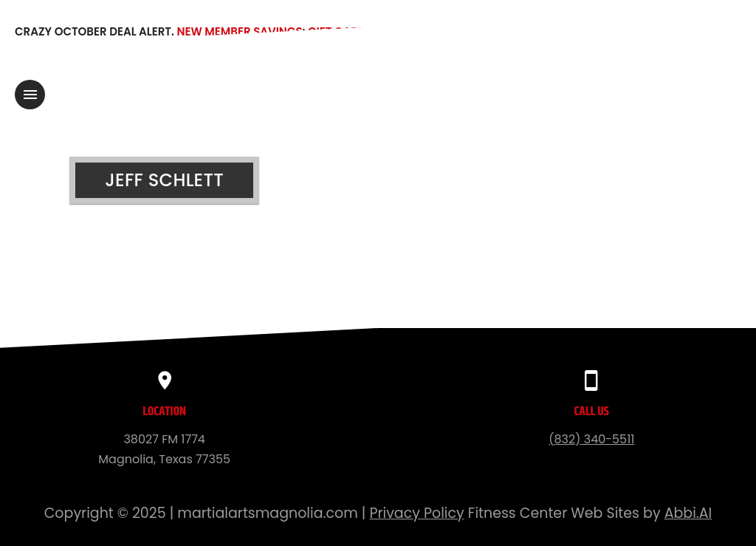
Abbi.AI (688, 513)
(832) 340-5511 (591, 439)
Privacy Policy (416, 513)
